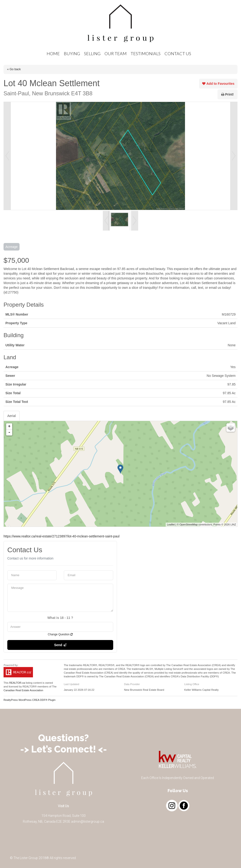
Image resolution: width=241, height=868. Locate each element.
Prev (7, 156)
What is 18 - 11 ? (60, 618)
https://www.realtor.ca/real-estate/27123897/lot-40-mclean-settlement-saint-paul (62, 536)
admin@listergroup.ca (88, 822)
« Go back (14, 69)
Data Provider (132, 684)
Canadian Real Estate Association (23, 690)
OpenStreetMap (189, 525)
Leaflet (171, 525)
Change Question (60, 634)
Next (234, 156)
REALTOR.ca (17, 683)
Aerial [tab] (12, 416)
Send (60, 645)
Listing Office (192, 684)
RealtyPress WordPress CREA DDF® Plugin (30, 700)
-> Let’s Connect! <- (64, 749)
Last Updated (71, 684)
